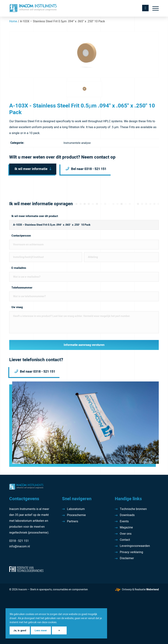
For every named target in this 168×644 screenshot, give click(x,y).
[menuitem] (154, 8)
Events (124, 521)
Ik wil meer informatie (31, 169)
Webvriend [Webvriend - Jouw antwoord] (152, 590)
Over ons (126, 534)
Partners (73, 521)
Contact (125, 540)
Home (13, 21)
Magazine (126, 527)
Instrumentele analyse (77, 143)
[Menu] (154, 8)
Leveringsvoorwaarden (135, 546)
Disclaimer (127, 558)
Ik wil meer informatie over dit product (35, 216)
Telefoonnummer (22, 288)
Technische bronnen (133, 509)
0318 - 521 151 (19, 541)
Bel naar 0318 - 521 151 (89, 169)
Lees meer (41, 630)
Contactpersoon (21, 236)
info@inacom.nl (20, 546)
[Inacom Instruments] (33, 8)
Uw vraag (17, 307)
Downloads (127, 515)
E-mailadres (19, 268)
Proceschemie (76, 515)
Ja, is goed (20, 630)
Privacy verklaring (131, 552)
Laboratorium (76, 509)
